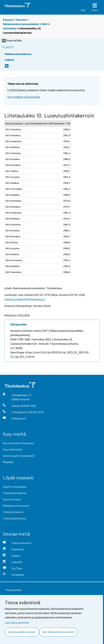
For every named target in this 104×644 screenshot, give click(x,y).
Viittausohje (18, 324)
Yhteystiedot (13, 590)
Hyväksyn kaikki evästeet (22, 632)
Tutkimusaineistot (14, 518)
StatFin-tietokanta (15, 487)
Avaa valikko (12, 41)
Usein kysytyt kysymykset (19, 456)
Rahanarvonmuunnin (16, 506)
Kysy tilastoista (12, 449)
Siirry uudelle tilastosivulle (24, 97)
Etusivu (8, 20)
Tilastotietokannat (15, 493)
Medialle (8, 462)
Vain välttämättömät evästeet (58, 632)
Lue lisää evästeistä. (17, 623)
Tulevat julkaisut (13, 512)
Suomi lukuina (12, 499)
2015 (45, 24)
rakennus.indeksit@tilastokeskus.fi (25, 299)
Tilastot (21, 20)
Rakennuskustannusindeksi (21, 24)
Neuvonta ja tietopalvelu (18, 443)
